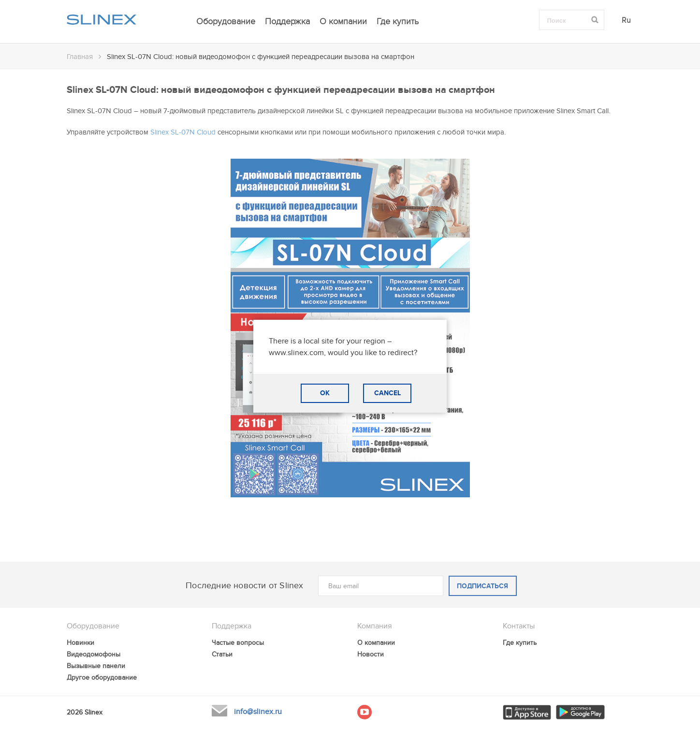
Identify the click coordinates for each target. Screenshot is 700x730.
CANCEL (387, 393)
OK (325, 393)
